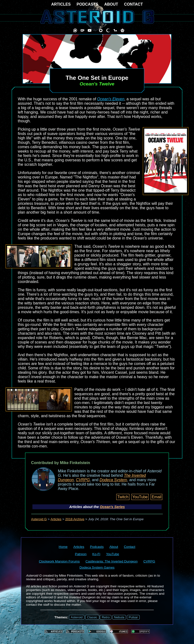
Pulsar (133, 617)
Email (156, 497)
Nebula (119, 617)
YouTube (140, 497)
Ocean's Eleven (111, 99)
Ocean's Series (112, 507)
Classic (92, 617)
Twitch (123, 497)
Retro (106, 617)
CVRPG (83, 480)
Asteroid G (39, 519)
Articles (56, 519)
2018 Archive (75, 519)
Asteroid (77, 617)
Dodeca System (113, 480)
